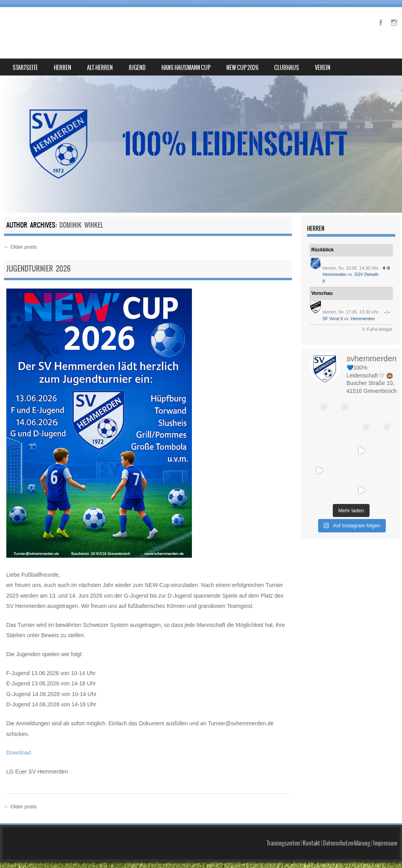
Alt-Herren (100, 68)
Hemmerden (335, 274)
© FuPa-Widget (377, 329)
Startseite (25, 68)
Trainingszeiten (283, 843)
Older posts (20, 247)
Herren (63, 68)
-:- (387, 312)
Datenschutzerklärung (347, 843)
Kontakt (311, 843)
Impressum (385, 843)
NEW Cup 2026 (242, 68)
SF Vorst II (333, 319)
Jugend (137, 68)
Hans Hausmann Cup (186, 68)
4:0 (386, 268)
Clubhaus (287, 68)
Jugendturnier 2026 (39, 269)
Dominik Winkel (81, 225)
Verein (323, 68)
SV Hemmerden (49, 26)
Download (19, 753)
